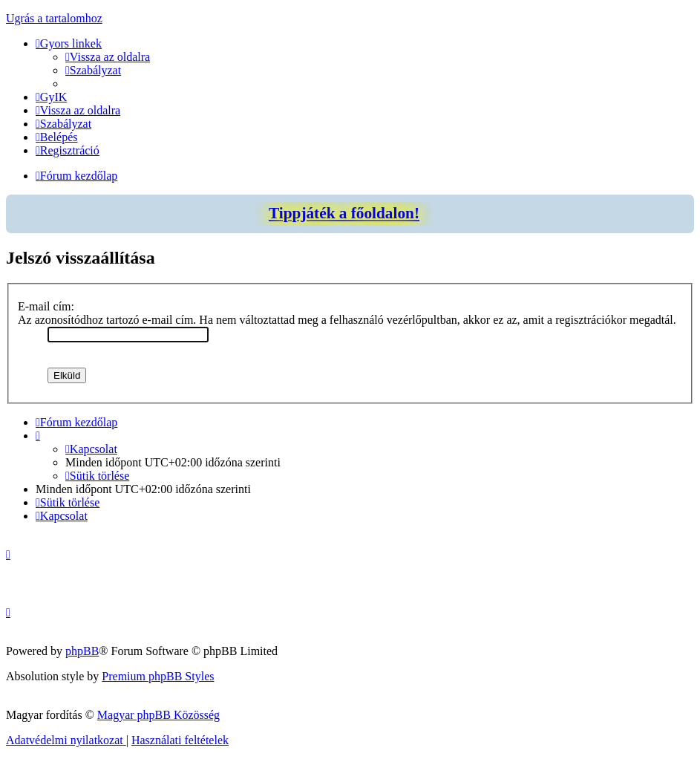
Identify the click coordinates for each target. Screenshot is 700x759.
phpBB (82, 651)
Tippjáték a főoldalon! (344, 213)
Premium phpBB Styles (158, 676)
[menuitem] (108, 57)
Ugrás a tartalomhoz (54, 18)
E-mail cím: (46, 306)
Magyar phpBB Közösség (158, 715)
